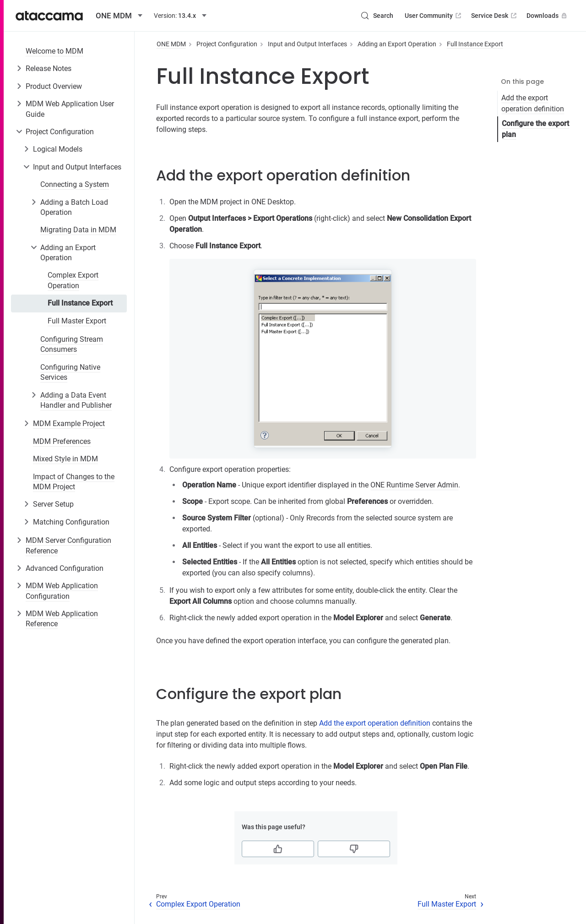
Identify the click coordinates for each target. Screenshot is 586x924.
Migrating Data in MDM (78, 230)
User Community (434, 16)
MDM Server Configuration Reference (68, 545)
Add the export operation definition (533, 103)
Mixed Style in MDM (65, 459)
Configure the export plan (535, 129)
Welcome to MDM (54, 51)
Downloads (548, 16)
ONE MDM (171, 44)
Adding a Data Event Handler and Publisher (76, 400)
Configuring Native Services (70, 372)
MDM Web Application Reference (62, 619)
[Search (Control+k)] (377, 16)
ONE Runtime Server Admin (414, 485)
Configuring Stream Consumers (72, 344)
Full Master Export (77, 321)
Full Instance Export (80, 303)
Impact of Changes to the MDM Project (74, 482)
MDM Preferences (62, 441)
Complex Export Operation (73, 280)
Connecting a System (75, 184)
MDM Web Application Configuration (62, 591)
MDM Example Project (69, 424)
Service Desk (495, 16)
